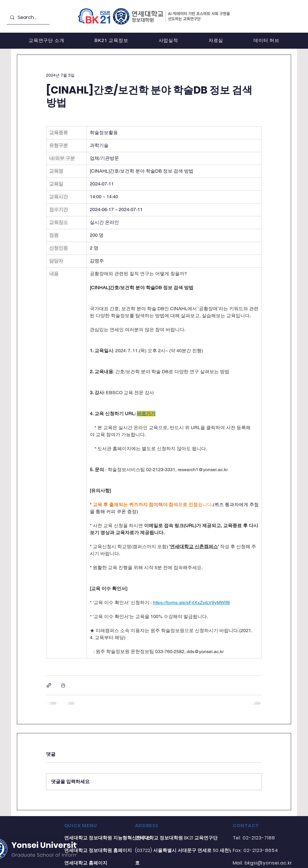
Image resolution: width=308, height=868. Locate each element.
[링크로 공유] (49, 685)
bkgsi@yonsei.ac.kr (268, 863)
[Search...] (28, 18)
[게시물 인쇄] (63, 685)
